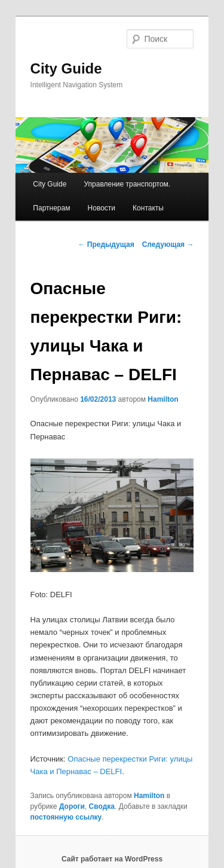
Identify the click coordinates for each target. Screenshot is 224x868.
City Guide (66, 68)
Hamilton (163, 399)
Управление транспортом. (127, 184)
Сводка (102, 806)
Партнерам (51, 208)
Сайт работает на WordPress (112, 859)
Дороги (72, 806)
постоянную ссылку (66, 817)
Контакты (148, 208)
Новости (102, 208)
